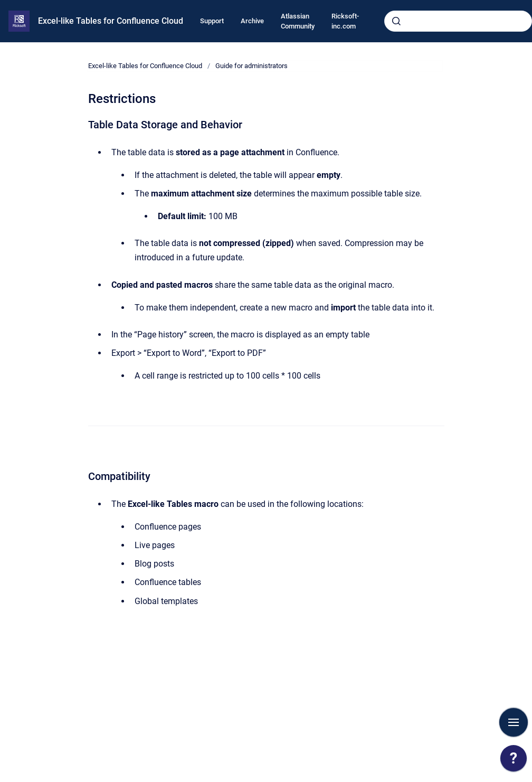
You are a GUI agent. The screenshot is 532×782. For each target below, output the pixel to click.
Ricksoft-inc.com (345, 21)
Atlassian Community (298, 21)
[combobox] (458, 21)
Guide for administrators (251, 66)
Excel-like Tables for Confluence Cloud (111, 21)
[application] (514, 761)
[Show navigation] (514, 722)
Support (212, 21)
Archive (252, 21)
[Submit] (396, 21)
